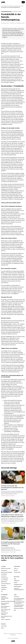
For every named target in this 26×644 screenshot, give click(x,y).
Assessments (4, 570)
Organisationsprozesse (6, 11)
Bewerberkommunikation (7, 572)
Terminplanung (4, 578)
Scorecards (4, 576)
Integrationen (4, 587)
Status (3, 628)
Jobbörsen (4, 589)
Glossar (16, 583)
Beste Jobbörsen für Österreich (6, 610)
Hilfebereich (17, 581)
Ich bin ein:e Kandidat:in (13, 638)
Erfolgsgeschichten (18, 584)
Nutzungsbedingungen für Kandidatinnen (19, 599)
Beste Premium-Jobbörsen (5, 614)
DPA (15, 610)
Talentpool (3, 586)
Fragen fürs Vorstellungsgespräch (19, 589)
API (2, 591)
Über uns (16, 568)
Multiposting (4, 582)
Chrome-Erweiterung (6, 584)
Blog (15, 579)
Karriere (16, 570)
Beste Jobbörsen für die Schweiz (7, 617)
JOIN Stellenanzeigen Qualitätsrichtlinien (19, 606)
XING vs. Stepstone (6, 619)
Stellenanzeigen (18, 586)
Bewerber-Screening (6, 568)
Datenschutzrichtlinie (19, 608)
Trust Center (4, 626)
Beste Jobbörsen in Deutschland (5, 607)
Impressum (16, 597)
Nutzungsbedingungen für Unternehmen (19, 602)
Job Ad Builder (4, 580)
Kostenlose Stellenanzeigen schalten (5, 598)
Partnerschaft (17, 572)
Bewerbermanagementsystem (7, 601)
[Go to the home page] (3, 2)
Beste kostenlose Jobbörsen (5, 604)
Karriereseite (4, 574)
